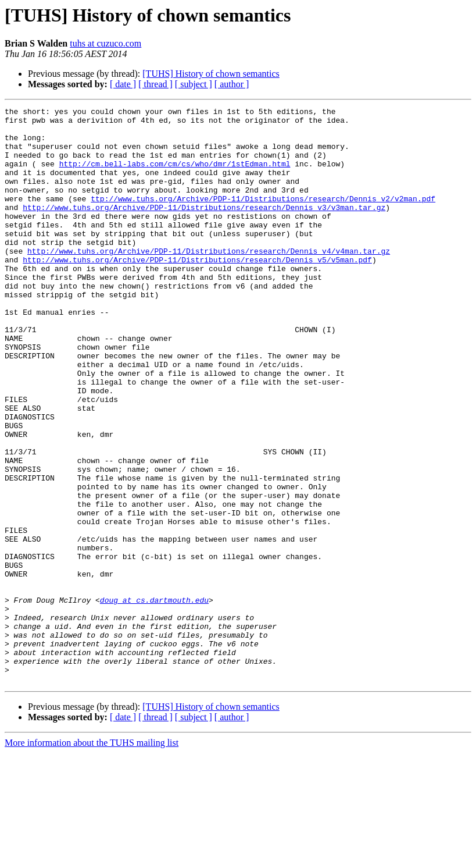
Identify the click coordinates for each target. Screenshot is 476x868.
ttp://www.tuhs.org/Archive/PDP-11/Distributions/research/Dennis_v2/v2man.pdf (263, 218)
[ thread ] (155, 84)
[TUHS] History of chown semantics (211, 74)
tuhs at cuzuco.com (105, 43)
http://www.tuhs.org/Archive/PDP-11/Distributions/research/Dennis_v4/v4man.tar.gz (209, 280)
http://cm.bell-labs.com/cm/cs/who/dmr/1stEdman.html (175, 176)
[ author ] (232, 84)
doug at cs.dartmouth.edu (154, 699)
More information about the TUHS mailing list (92, 858)
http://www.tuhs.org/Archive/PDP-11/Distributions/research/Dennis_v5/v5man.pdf (197, 291)
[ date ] (123, 84)
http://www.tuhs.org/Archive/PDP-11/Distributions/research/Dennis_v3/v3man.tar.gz (204, 228)
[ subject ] (194, 84)
